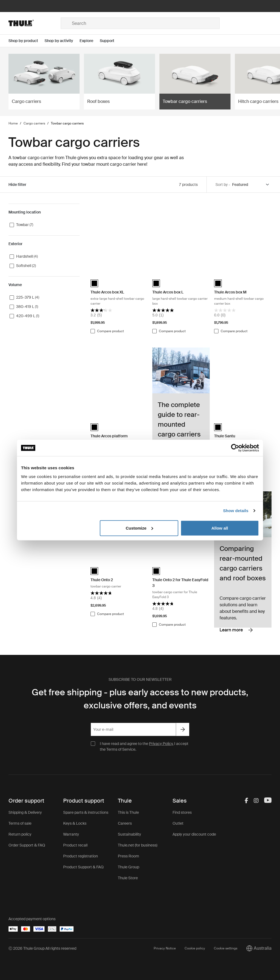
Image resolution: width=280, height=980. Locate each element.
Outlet (178, 823)
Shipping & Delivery (25, 812)
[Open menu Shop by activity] (62, 41)
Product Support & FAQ (83, 867)
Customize (139, 528)
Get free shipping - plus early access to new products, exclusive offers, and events (140, 699)
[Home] (35, 23)
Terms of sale (20, 823)
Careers (125, 823)
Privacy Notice (165, 948)
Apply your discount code (194, 834)
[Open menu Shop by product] (27, 41)
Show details (236, 511)
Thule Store (128, 878)
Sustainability (129, 834)
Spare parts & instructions (86, 812)
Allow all (220, 528)
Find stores (182, 812)
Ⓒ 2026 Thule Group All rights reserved (42, 948)
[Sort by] (251, 185)
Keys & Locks (75, 823)
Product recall (75, 845)
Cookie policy (195, 948)
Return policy (20, 834)
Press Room (129, 856)
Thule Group (129, 867)
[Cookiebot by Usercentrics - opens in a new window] (235, 448)
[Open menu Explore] (90, 41)
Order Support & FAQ (27, 845)
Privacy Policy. (161, 744)
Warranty (71, 834)
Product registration (81, 856)
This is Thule (128, 812)
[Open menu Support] (110, 41)
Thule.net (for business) (138, 845)
